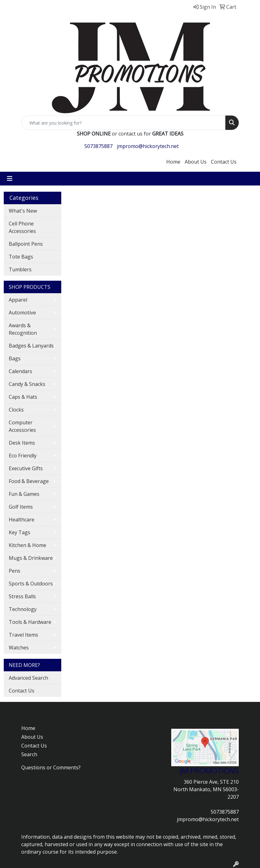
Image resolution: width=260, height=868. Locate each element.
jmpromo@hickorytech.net (148, 146)
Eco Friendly (23, 456)
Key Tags (20, 532)
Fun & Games (24, 494)
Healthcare (22, 520)
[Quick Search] (123, 123)
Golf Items (21, 507)
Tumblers (20, 269)
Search (29, 754)
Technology (23, 609)
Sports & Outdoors (31, 584)
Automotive (22, 313)
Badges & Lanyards (31, 346)
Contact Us (224, 162)
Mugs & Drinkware (31, 558)
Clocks (16, 410)
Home (173, 162)
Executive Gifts (26, 468)
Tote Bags (21, 257)
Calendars (20, 371)
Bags (15, 358)
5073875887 (98, 146)
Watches (19, 648)
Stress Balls (22, 596)
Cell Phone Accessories (22, 227)
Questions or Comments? (51, 767)
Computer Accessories (22, 426)
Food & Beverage (29, 481)
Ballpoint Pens (26, 244)
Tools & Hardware (30, 622)
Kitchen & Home (27, 545)
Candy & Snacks (27, 384)
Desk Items (22, 443)
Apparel (18, 300)
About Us (196, 162)
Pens (15, 571)
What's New (23, 211)
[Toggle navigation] (10, 179)
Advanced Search (28, 678)
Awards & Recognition (23, 329)
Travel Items (23, 635)
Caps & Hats (23, 397)
